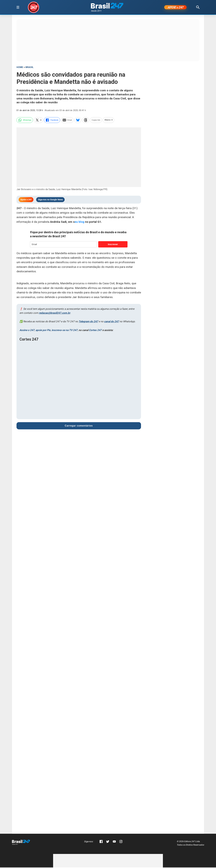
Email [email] (67, 121)
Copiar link (96, 121)
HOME (20, 68)
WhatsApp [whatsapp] (25, 121)
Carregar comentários (79, 426)
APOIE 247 (175, 8)
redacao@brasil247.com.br (55, 313)
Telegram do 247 (88, 322)
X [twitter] (38, 121)
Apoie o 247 (26, 200)
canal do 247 (112, 322)
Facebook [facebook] (52, 121)
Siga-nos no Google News (50, 200)
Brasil (30, 68)
